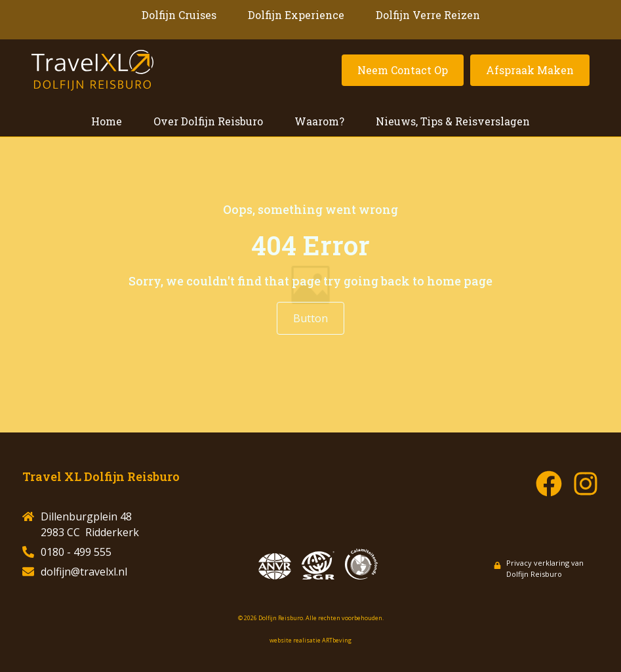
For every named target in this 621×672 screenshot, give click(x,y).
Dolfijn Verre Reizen (428, 15)
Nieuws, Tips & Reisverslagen (453, 121)
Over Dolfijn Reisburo (208, 121)
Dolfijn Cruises (179, 15)
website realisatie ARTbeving (310, 640)
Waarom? (319, 121)
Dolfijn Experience (296, 15)
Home (107, 121)
